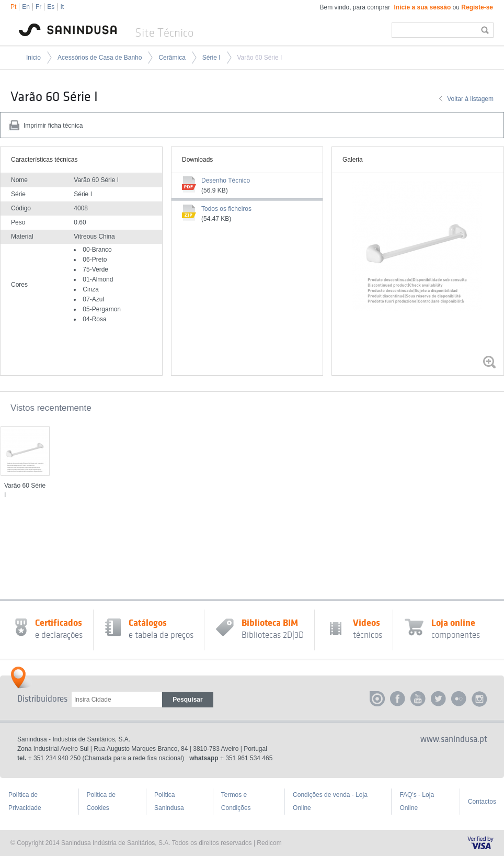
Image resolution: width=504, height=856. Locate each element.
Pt (13, 7)
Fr (38, 7)
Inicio (33, 58)
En (26, 7)
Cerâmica (172, 58)
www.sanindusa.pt (454, 739)
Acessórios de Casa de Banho (100, 58)
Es (51, 7)
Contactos (482, 802)
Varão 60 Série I (260, 58)
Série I (211, 58)
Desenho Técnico (226, 181)
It (62, 7)
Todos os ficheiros (226, 209)
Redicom (269, 843)
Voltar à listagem (470, 99)
